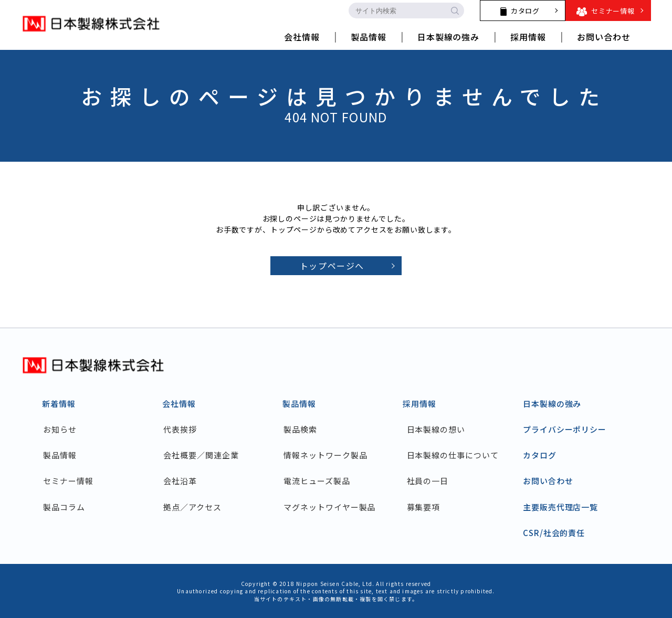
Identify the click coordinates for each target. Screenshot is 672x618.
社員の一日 (428, 481)
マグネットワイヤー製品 (333, 507)
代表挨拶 (183, 429)
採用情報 (419, 404)
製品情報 (63, 455)
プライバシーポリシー (565, 429)
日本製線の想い (436, 429)
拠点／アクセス (195, 507)
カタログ (540, 455)
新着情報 (59, 404)
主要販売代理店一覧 (560, 507)
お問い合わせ (548, 481)
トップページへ (332, 266)
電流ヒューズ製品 (320, 481)
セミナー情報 (71, 481)
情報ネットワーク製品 (328, 455)
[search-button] (455, 11)
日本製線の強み (552, 404)
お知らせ (63, 429)
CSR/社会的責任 (554, 533)
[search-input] (397, 11)
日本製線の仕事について (453, 455)
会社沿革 (183, 481)
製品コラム (67, 507)
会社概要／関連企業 (204, 455)
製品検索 (303, 429)
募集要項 (424, 507)
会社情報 (179, 404)
